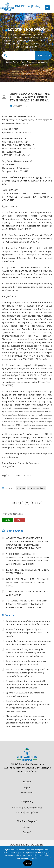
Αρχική (14, 34)
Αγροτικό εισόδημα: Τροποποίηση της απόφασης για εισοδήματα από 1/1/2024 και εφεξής (28, 633)
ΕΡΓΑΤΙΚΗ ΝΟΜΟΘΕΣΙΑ (36, 488)
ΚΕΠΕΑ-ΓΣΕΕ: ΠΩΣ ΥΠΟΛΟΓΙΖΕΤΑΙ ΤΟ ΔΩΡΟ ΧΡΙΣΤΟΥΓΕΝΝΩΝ (28, 572)
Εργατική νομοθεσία (24, 41)
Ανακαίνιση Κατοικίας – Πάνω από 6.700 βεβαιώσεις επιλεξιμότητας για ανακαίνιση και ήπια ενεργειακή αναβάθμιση (27, 684)
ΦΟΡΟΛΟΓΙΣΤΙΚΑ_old (12, 38)
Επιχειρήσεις (28, 65)
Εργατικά (7, 41)
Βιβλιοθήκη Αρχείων (30, 34)
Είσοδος (27, 827)
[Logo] (27, 756)
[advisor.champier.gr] (40, 503)
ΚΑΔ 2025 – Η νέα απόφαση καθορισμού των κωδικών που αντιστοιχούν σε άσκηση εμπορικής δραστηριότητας (28, 673)
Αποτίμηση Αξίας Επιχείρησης (27, 808)
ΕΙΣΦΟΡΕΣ (21, 488)
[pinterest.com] (27, 503)
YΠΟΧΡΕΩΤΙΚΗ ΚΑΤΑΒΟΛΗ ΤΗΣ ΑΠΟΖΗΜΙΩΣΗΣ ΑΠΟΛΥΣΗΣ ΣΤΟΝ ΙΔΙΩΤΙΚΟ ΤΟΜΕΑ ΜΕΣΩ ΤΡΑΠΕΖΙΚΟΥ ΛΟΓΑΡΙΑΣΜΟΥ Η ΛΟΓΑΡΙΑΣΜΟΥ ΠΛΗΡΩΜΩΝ (28, 559)
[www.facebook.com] (21, 503)
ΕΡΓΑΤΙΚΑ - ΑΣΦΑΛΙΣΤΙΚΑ (36, 38)
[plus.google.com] (33, 503)
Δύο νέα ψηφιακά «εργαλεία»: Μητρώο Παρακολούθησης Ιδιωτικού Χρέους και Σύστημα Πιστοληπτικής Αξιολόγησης (26, 653)
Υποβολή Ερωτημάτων (27, 812)
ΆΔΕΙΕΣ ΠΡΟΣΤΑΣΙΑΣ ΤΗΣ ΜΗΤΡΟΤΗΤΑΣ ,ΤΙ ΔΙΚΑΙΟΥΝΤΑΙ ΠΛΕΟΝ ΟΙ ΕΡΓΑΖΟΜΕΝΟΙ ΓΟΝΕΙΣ (28, 582)
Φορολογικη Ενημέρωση (37, 62)
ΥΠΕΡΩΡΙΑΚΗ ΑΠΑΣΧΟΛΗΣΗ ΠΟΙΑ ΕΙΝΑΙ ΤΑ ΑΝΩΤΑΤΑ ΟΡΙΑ (28, 593)
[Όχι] (51, 859)
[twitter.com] (14, 503)
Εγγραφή (27, 832)
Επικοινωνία (27, 793)
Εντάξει (28, 863)
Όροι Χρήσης (37, 844)
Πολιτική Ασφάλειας (19, 844)
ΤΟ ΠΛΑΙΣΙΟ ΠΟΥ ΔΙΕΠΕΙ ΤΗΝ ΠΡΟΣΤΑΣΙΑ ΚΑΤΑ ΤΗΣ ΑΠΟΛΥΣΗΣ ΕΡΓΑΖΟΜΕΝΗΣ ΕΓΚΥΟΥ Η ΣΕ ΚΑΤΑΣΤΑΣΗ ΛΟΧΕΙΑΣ (27, 604)
